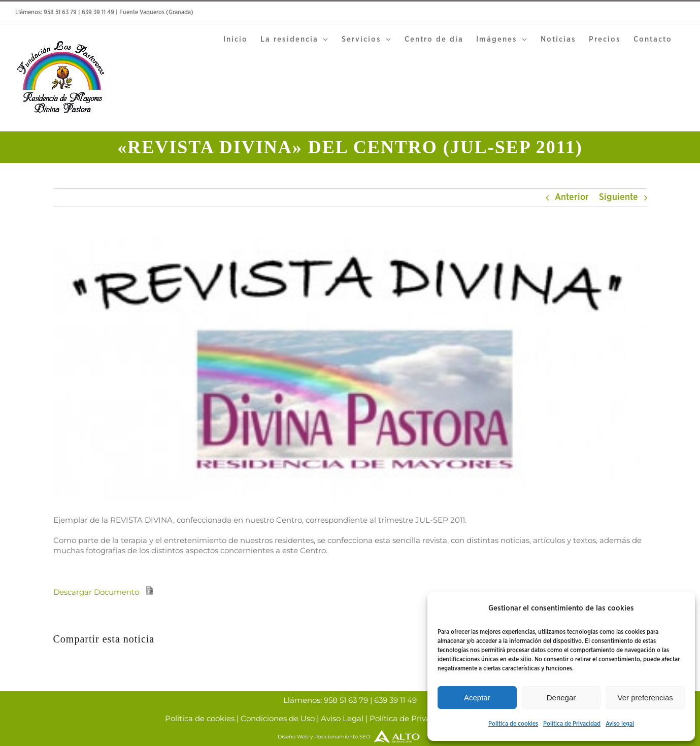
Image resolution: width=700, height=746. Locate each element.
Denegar (561, 698)
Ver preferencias (645, 698)
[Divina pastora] (350, 368)
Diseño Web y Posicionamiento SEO (350, 737)
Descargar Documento (96, 592)
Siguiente (619, 197)
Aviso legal (620, 724)
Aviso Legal (342, 719)
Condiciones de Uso (278, 719)
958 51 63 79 (60, 12)
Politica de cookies (513, 724)
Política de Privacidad (572, 724)
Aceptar (477, 698)
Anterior (572, 197)
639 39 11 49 (98, 12)
